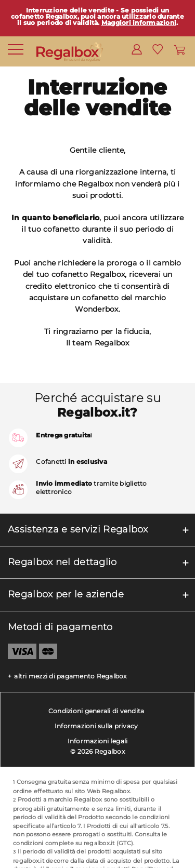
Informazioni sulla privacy (96, 726)
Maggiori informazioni (139, 23)
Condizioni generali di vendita (96, 711)
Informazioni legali (98, 741)
